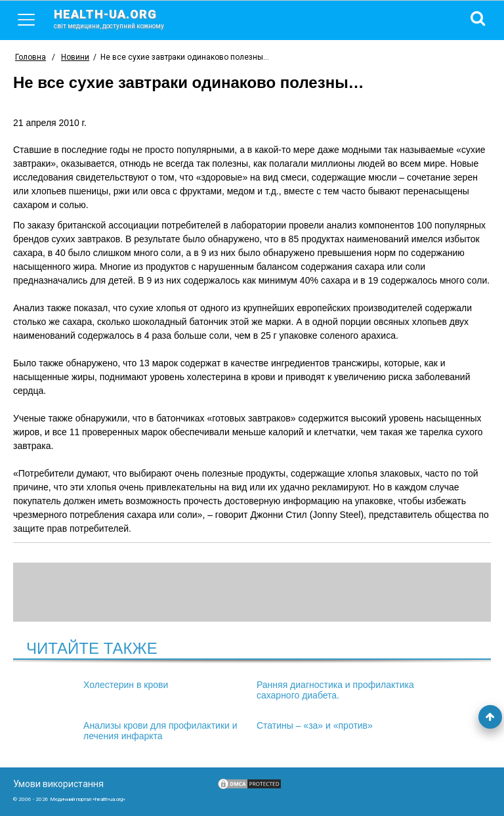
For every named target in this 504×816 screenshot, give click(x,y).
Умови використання (58, 784)
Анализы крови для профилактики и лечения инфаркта (160, 731)
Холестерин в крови (126, 685)
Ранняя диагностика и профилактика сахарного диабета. (335, 690)
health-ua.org (119, 18)
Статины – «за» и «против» (315, 725)
